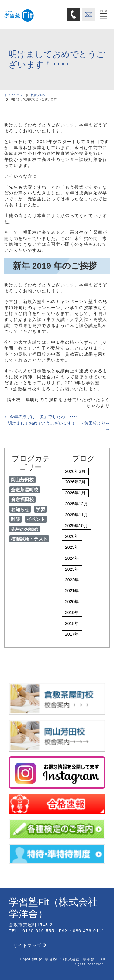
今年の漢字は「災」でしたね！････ (41, 417)
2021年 (72, 591)
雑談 (16, 519)
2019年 (72, 613)
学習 (40, 509)
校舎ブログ (38, 95)
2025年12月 (76, 504)
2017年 (72, 634)
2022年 (72, 580)
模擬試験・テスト (29, 539)
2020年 (72, 602)
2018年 (72, 623)
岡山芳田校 (22, 480)
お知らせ (20, 509)
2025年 (72, 547)
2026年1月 (75, 493)
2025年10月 (76, 526)
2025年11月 (76, 515)
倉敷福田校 (22, 499)
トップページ (13, 95)
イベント (36, 519)
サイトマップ (30, 945)
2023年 (72, 569)
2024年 (72, 558)
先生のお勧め (25, 529)
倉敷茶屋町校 (25, 490)
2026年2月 (75, 482)
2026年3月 (75, 471)
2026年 (72, 536)
